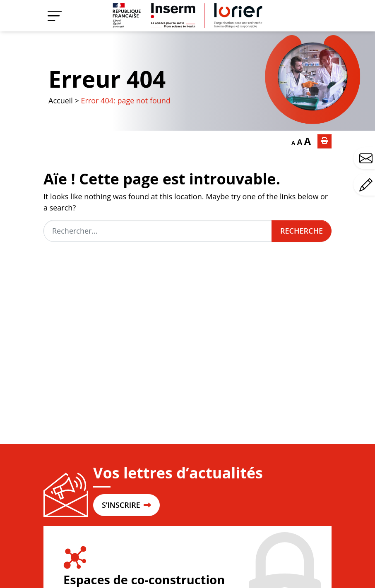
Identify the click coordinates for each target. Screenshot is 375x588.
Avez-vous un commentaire (367, 185)
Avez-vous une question (367, 158)
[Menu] (55, 16)
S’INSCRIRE (126, 505)
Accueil (61, 100)
